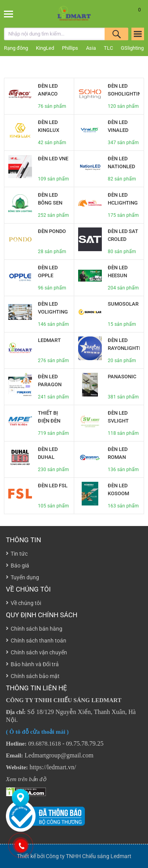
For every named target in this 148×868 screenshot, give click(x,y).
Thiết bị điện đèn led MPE (49, 421)
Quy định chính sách (42, 615)
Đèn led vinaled (118, 126)
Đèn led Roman (118, 453)
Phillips (70, 48)
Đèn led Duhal (48, 453)
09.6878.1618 (45, 744)
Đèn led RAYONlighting (124, 344)
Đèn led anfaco (48, 90)
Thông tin (23, 540)
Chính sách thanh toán (38, 641)
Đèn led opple (48, 271)
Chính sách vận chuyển (39, 652)
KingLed (45, 48)
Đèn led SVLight (118, 417)
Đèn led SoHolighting (124, 90)
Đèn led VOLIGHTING (53, 308)
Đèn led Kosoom (118, 489)
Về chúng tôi (28, 589)
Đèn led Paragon (50, 380)
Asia (91, 48)
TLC (108, 48)
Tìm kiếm (116, 34)
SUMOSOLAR (123, 304)
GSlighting (132, 48)
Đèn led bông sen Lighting (50, 203)
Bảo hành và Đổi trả (35, 664)
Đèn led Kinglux (49, 126)
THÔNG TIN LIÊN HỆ (37, 688)
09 (69, 744)
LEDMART (49, 340)
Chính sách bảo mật (35, 676)
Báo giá (20, 566)
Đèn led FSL (53, 486)
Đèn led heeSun (118, 271)
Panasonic (122, 377)
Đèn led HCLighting (123, 199)
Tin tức (19, 554)
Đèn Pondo (52, 231)
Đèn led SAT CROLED (123, 235)
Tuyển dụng (25, 577)
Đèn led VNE (53, 159)
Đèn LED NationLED (121, 163)
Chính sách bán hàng (37, 629)
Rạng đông (16, 48)
